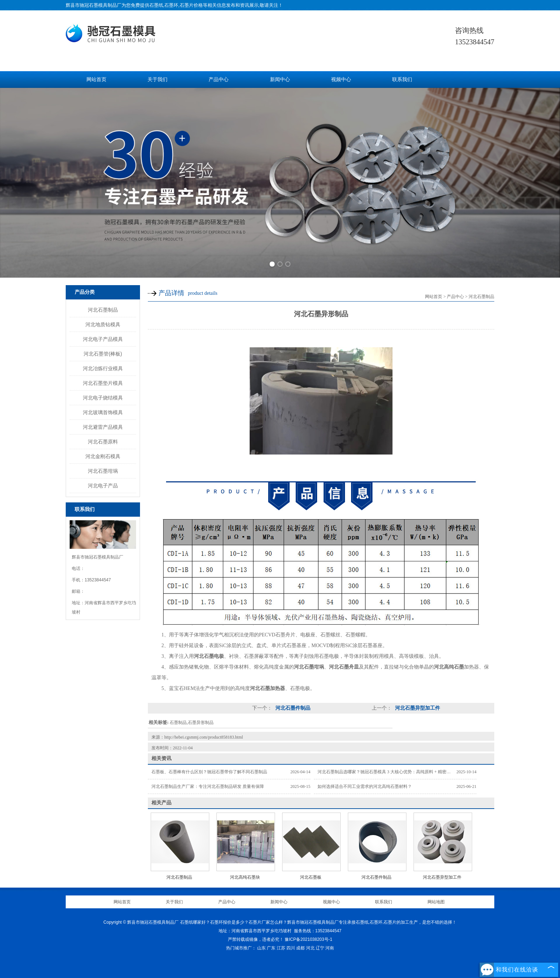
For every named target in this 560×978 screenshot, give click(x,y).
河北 (310, 948)
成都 (300, 948)
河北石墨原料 (103, 442)
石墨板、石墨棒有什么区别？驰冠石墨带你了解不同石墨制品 (209, 772)
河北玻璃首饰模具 (103, 412)
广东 (271, 948)
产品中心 (219, 80)
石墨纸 (156, 5)
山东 (261, 948)
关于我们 (157, 80)
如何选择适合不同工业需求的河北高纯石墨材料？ (365, 786)
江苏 (281, 948)
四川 (291, 948)
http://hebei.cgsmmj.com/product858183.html (204, 737)
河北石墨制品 (103, 310)
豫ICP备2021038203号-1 (308, 939)
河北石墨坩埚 (103, 471)
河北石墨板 (311, 877)
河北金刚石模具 (103, 456)
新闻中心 (280, 80)
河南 (330, 948)
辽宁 (320, 948)
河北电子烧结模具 (103, 398)
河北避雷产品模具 (103, 427)
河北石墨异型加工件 (417, 708)
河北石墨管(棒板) (103, 354)
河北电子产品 (103, 486)
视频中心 (341, 80)
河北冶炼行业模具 (103, 368)
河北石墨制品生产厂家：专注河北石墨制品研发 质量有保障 (208, 786)
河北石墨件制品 (292, 708)
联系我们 (402, 80)
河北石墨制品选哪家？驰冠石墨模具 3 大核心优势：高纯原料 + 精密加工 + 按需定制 (397, 772)
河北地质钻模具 (103, 324)
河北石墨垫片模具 (103, 383)
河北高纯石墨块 (245, 877)
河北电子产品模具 (103, 339)
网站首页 (96, 80)
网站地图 (436, 902)
